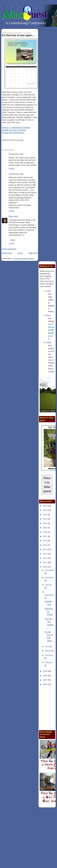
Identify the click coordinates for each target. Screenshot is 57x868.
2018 (45, 532)
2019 (45, 528)
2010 (45, 567)
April (47, 646)
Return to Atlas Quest (47, 485)
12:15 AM (20, 140)
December (50, 570)
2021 (45, 519)
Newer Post (7, 253)
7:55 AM (11, 243)
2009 (45, 671)
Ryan (11, 216)
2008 (45, 676)
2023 (45, 510)
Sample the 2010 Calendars (14, 130)
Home (20, 253)
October (49, 585)
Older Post (33, 253)
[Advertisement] (28, 838)
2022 (45, 515)
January (49, 662)
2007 (45, 680)
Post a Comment (9, 249)
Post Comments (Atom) (24, 258)
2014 (45, 549)
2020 (45, 523)
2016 (45, 541)
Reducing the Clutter (49, 611)
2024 (45, 506)
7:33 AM (11, 211)
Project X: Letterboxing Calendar (16, 127)
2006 (45, 684)
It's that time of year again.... (18, 35)
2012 (45, 558)
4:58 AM (11, 169)
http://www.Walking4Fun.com (51, 333)
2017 (45, 536)
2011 (45, 562)
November (50, 578)
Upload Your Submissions (13, 133)
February (49, 655)
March (48, 651)
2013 (45, 554)
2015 (45, 545)
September (49, 595)
